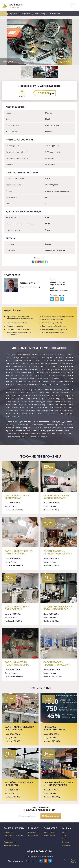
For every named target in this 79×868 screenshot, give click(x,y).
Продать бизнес (35, 836)
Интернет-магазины (12, 845)
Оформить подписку (51, 816)
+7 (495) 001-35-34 (57, 285)
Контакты (66, 839)
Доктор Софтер (74, 861)
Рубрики (13, 14)
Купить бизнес (50, 836)
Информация (33, 832)
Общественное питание (13, 836)
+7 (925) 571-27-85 (57, 283)
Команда (65, 842)
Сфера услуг (26, 14)
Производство (10, 842)
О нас (64, 836)
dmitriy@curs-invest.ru (59, 291)
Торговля (7, 839)
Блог (64, 832)
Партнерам (66, 845)
